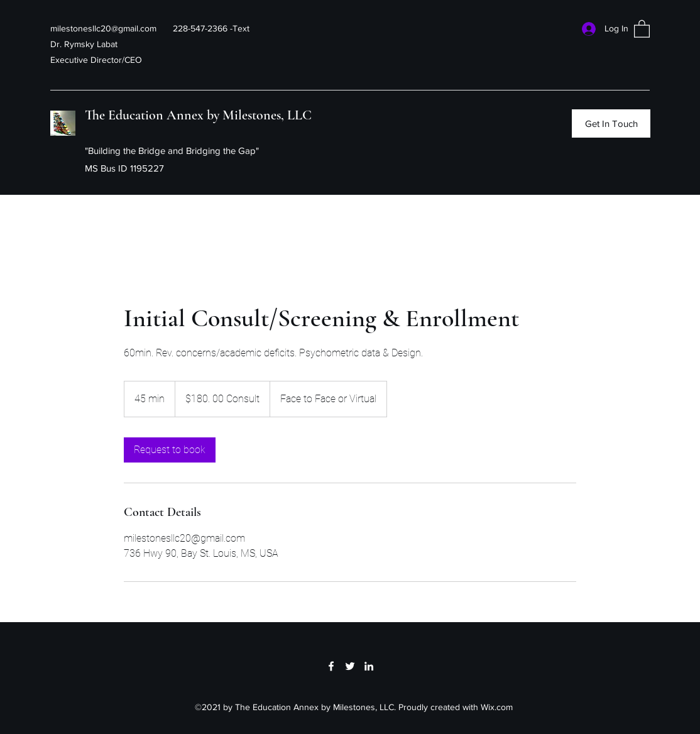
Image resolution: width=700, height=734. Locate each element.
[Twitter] (350, 666)
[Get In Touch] (611, 123)
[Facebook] (331, 666)
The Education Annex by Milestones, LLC (198, 115)
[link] (170, 450)
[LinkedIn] (369, 666)
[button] (642, 28)
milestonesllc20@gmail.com (103, 28)
